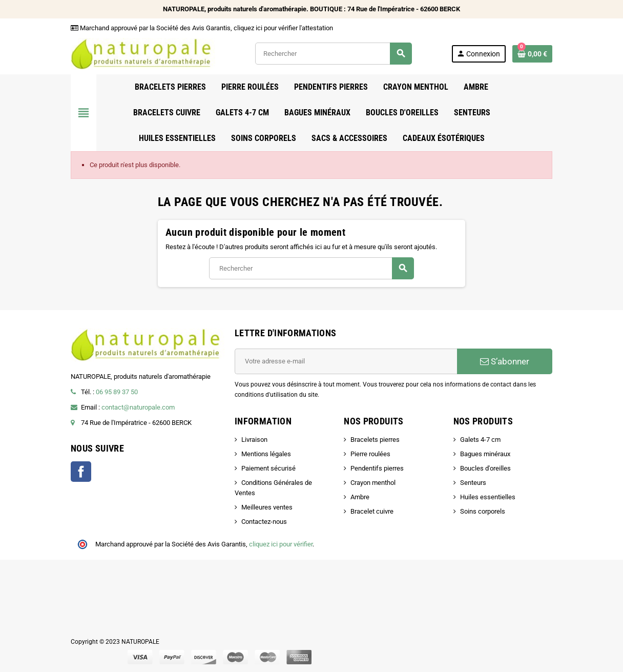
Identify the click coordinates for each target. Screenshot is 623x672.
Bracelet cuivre (372, 511)
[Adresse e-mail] (346, 361)
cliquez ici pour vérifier (281, 544)
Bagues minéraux (485, 454)
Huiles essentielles (488, 497)
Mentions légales (266, 454)
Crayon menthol (373, 483)
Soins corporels (483, 511)
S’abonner (505, 361)
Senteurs (473, 483)
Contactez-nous (264, 522)
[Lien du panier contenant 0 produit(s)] (532, 54)
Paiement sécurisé (268, 468)
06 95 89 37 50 (117, 392)
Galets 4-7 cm (480, 440)
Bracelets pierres (375, 440)
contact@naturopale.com (138, 407)
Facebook (81, 472)
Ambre (360, 497)
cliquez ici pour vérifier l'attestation (283, 28)
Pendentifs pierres (377, 468)
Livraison (254, 440)
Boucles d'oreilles (485, 468)
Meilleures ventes (267, 507)
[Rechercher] (333, 54)
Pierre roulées (370, 454)
